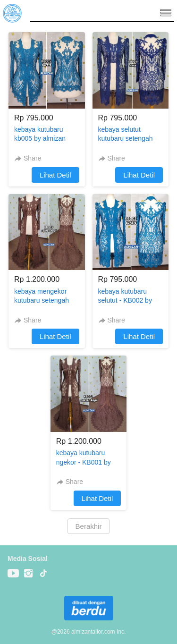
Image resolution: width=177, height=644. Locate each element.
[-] (13, 574)
